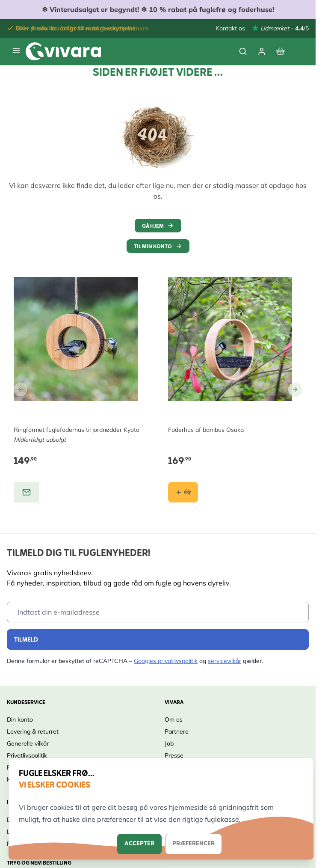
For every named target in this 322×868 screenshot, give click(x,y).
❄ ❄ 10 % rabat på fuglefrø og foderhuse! (158, 9)
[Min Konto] (262, 51)
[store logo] (63, 51)
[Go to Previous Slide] (21, 389)
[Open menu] (16, 51)
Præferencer (193, 844)
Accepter (139, 844)
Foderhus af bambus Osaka (206, 430)
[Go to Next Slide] (295, 389)
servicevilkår (225, 661)
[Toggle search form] (243, 51)
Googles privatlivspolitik (166, 661)
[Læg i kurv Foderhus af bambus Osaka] (183, 492)
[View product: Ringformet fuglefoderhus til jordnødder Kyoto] (27, 492)
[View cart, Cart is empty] (281, 51)
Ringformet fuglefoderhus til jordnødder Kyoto (77, 430)
